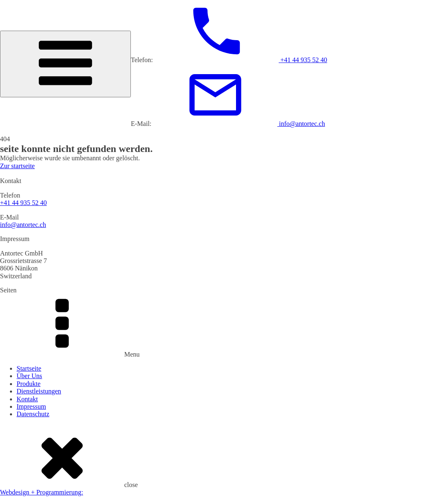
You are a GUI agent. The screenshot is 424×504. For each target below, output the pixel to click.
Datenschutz (33, 414)
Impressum (31, 406)
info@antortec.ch (23, 225)
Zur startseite (17, 166)
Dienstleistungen (39, 391)
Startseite (29, 368)
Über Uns (29, 376)
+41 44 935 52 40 (23, 203)
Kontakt (27, 399)
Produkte (29, 384)
